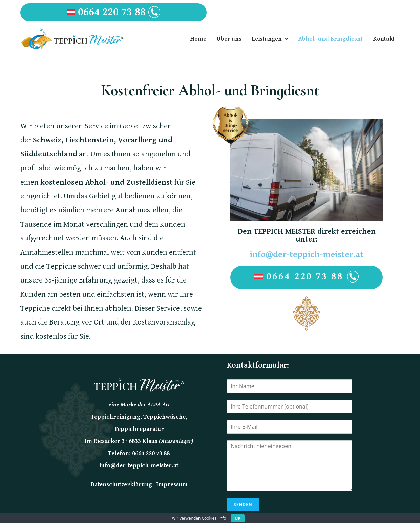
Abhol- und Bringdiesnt (331, 39)
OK (238, 518)
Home (198, 39)
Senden (243, 505)
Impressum (172, 485)
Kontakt (384, 39)
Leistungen (270, 39)
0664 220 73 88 (113, 12)
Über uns (229, 39)
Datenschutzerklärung (121, 485)
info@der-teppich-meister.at (307, 254)
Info (223, 518)
